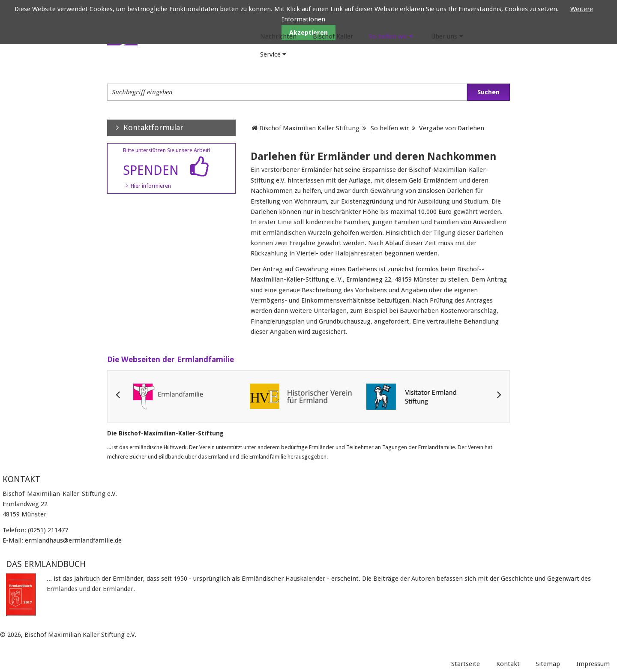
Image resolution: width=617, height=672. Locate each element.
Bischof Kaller (333, 36)
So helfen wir (388, 36)
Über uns (444, 36)
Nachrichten (278, 36)
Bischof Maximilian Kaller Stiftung (309, 128)
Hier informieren (151, 186)
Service (270, 54)
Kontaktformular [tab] (145, 127)
